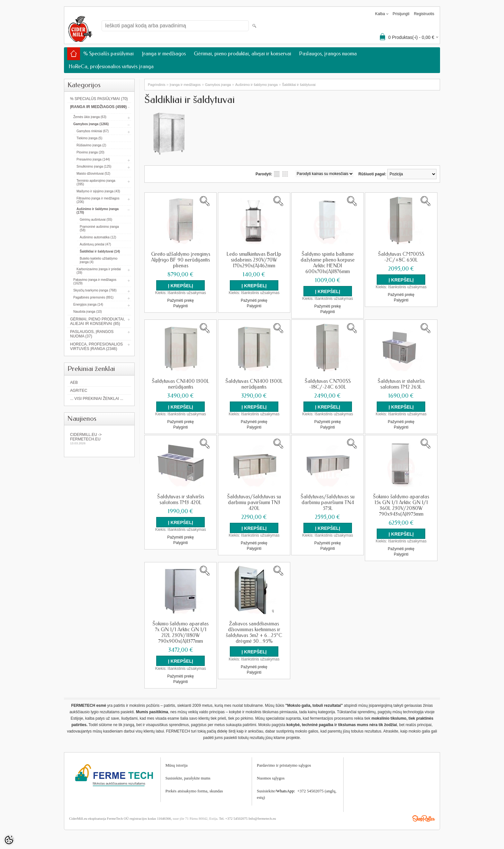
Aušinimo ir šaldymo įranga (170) (98, 211)
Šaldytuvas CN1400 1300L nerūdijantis (180, 384)
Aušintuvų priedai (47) (95, 244)
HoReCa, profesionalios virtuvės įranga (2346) (96, 346)
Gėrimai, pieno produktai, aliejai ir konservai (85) (97, 321)
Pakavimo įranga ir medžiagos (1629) (95, 281)
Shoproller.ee (424, 818)
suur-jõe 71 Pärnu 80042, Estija (195, 818)
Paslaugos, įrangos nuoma (328, 54)
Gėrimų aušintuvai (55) (96, 220)
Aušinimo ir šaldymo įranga (256, 85)
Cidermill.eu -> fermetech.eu (99, 439)
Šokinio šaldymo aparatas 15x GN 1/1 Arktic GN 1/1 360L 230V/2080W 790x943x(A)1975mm (401, 505)
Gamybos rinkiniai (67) (93, 131)
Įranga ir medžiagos (164, 54)
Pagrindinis (157, 85)
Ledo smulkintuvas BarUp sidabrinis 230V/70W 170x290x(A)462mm (254, 260)
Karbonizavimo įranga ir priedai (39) (99, 271)
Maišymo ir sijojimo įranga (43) (98, 191)
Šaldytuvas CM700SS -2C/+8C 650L (401, 257)
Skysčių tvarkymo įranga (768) (95, 290)
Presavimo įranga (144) (93, 159)
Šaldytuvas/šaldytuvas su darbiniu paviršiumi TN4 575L (328, 503)
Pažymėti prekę (180, 300)
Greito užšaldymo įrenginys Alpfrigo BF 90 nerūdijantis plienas (181, 260)
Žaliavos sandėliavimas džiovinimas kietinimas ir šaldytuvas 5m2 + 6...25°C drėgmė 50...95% (254, 632)
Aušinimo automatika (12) (98, 237)
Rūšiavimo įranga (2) (91, 145)
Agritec (79, 391)
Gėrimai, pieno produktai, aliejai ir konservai (242, 54)
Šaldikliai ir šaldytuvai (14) (100, 251)
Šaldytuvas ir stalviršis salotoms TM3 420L (181, 500)
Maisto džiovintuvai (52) (93, 174)
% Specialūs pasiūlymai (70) (99, 99)
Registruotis (424, 14)
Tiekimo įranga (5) (89, 138)
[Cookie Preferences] (9, 840)
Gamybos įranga (218, 85)
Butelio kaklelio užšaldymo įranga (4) (99, 260)
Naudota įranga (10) (88, 312)
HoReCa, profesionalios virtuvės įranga (111, 66)
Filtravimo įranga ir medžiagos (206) (98, 200)
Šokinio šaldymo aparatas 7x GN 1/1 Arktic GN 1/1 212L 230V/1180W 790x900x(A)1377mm (180, 632)
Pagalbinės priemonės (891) (93, 297)
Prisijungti (401, 14)
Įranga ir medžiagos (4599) (98, 107)
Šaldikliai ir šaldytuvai (299, 85)
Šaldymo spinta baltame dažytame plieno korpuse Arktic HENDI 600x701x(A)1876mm (328, 263)
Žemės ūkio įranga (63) (90, 117)
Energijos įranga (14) (88, 305)
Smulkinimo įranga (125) (94, 166)
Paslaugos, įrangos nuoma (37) (92, 334)
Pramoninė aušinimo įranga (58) (99, 228)
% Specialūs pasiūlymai (108, 54)
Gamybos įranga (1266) (91, 124)
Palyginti (180, 306)
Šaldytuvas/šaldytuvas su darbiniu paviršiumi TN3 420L (254, 503)
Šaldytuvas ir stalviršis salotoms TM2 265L (401, 384)
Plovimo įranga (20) (90, 152)
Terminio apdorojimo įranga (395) (96, 182)
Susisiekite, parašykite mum (187, 778)
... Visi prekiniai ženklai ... (97, 399)
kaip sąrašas (277, 174)
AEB (74, 383)
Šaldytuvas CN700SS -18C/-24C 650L (328, 384)
